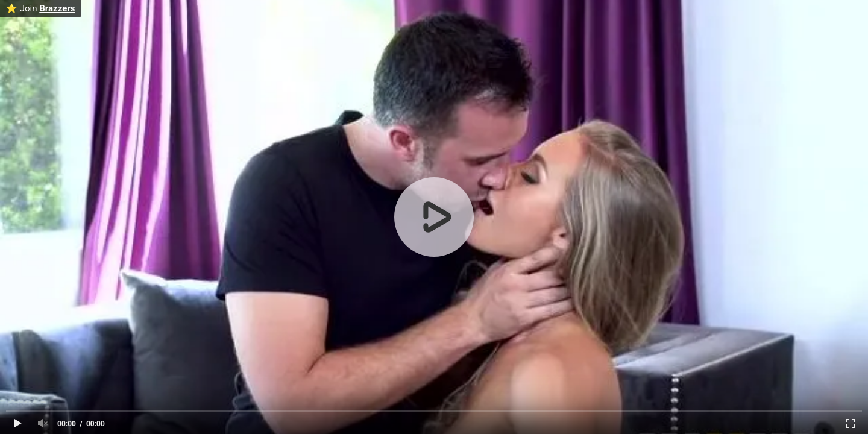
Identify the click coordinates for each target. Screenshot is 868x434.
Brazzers (57, 8)
